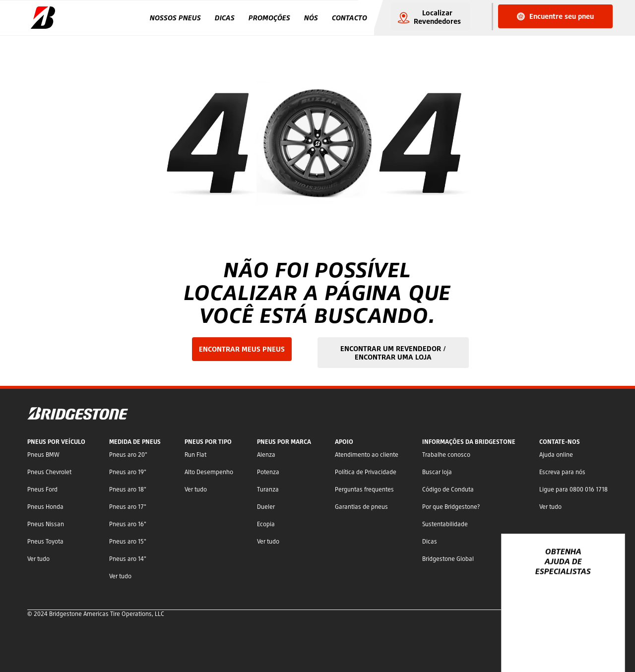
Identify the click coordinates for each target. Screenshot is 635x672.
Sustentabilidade (445, 524)
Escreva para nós (562, 472)
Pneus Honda (45, 507)
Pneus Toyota (45, 541)
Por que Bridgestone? (451, 507)
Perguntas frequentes (364, 489)
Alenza (266, 455)
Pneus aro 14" (128, 559)
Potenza (268, 472)
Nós (311, 18)
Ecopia (266, 524)
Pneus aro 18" (128, 489)
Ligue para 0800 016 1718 (573, 489)
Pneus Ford (42, 489)
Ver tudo (38, 559)
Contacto (349, 18)
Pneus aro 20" (128, 455)
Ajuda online (556, 455)
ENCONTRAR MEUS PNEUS (242, 349)
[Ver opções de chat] (606, 636)
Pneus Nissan (46, 524)
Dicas (225, 18)
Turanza (268, 489)
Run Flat (195, 455)
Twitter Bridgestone (569, 638)
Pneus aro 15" (128, 541)
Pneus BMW (43, 455)
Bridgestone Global (448, 559)
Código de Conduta (448, 489)
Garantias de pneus (361, 507)
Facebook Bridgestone (554, 638)
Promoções (269, 18)
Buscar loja (437, 472)
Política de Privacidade (366, 472)
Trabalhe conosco (446, 455)
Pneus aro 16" (128, 524)
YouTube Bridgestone (585, 638)
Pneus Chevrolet (49, 472)
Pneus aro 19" (128, 472)
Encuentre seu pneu (555, 16)
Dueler (266, 507)
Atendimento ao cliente (367, 455)
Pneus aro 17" (128, 507)
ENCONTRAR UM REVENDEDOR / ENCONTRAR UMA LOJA (393, 353)
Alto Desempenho (209, 472)
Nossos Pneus (175, 18)
